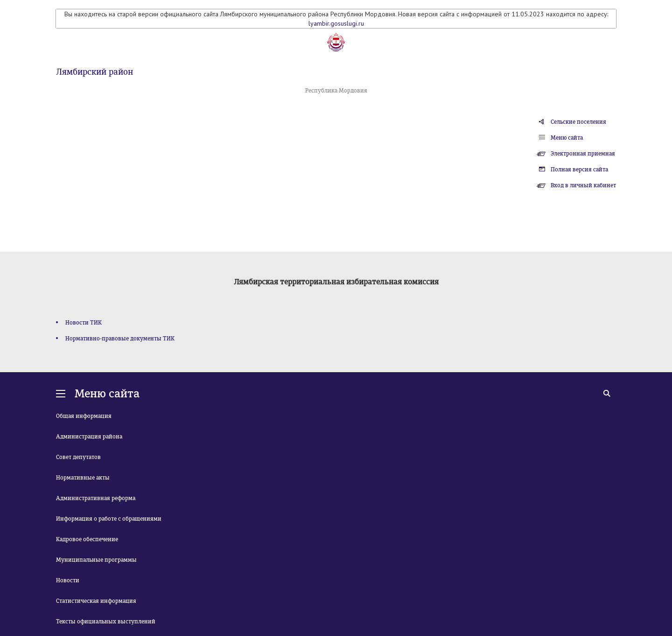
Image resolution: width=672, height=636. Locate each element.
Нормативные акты (83, 478)
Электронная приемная (583, 154)
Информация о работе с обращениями (109, 519)
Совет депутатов (78, 457)
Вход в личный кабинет (583, 185)
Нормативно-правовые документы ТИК (120, 339)
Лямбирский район (94, 72)
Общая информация (84, 416)
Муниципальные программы (96, 560)
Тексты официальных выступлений (106, 622)
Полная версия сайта (579, 170)
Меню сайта (567, 138)
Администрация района (89, 437)
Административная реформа (96, 498)
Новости (68, 580)
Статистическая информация (96, 601)
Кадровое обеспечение (87, 539)
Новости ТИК (84, 323)
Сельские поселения (578, 122)
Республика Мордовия (336, 91)
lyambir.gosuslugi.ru (336, 23)
